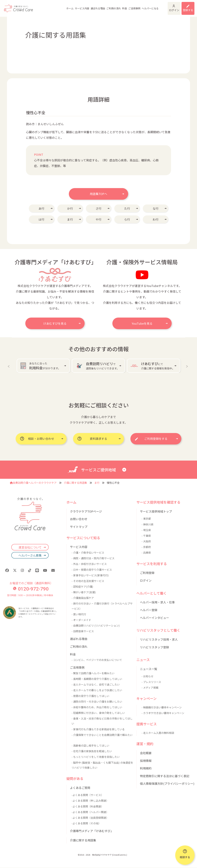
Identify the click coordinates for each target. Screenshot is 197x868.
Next (188, 366)
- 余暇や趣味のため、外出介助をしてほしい (97, 707)
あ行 (41, 208)
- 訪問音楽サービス (83, 631)
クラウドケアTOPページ (86, 511)
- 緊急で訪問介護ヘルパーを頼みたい (93, 673)
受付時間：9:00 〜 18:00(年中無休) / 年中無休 (30, 595)
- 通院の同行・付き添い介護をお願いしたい (97, 702)
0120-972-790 (31, 589)
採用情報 (146, 761)
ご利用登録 (147, 573)
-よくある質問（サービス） (88, 795)
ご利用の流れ (100, 6)
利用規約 (146, 768)
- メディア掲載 (150, 688)
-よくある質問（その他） (86, 823)
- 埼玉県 (146, 530)
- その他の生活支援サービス (88, 581)
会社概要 (146, 753)
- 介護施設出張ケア (83, 598)
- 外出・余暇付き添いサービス (89, 564)
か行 (70, 208)
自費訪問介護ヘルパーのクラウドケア (33, 483)
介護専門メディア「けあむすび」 (92, 831)
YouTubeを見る (142, 323)
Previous (9, 366)
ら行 (127, 219)
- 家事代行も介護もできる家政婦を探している (98, 729)
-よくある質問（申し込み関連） (90, 801)
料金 (111, 6)
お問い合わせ (79, 519)
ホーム (56, 6)
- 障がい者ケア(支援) (84, 592)
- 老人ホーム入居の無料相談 (158, 733)
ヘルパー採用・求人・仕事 (157, 602)
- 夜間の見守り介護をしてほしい (90, 696)
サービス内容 (68, 6)
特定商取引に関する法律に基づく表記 (165, 776)
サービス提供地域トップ (156, 511)
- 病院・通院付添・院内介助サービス (93, 558)
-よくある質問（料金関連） (88, 806)
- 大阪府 (146, 541)
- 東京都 (146, 519)
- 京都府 (146, 547)
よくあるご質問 (80, 788)
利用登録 (186, 6)
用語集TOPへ (98, 194)
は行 (41, 219)
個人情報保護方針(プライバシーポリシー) (167, 784)
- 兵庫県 (146, 553)
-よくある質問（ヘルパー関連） (90, 812)
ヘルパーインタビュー (154, 618)
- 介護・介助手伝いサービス (88, 553)
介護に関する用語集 (75, 483)
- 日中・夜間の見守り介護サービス (92, 570)
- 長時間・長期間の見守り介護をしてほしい (97, 679)
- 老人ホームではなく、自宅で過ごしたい (96, 685)
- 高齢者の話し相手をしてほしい (90, 746)
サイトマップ (79, 527)
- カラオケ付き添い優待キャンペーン (163, 713)
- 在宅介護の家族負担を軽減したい (92, 751)
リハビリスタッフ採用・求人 (159, 639)
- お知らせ (148, 676)
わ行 (156, 219)
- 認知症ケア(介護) (82, 587)
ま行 (70, 219)
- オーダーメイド (81, 620)
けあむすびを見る (55, 323)
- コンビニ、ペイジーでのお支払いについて (97, 660)
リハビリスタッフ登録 (154, 647)
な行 (156, 208)
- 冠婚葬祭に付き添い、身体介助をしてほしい (98, 713)
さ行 (98, 208)
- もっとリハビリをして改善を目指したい (96, 757)
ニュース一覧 (149, 669)
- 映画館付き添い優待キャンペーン (162, 707)
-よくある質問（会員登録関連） (90, 818)
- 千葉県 (146, 536)
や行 (98, 219)
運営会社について (30, 547)
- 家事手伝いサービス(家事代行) (90, 575)
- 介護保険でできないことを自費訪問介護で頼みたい (102, 735)
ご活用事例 (121, 6)
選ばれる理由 (84, 6)
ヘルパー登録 (149, 610)
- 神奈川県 (148, 525)
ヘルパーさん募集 (30, 555)
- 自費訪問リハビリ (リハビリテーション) (96, 626)
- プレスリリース (151, 682)
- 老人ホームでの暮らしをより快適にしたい (97, 690)
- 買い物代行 (79, 614)
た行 (127, 208)
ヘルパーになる (136, 6)
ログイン (166, 6)
